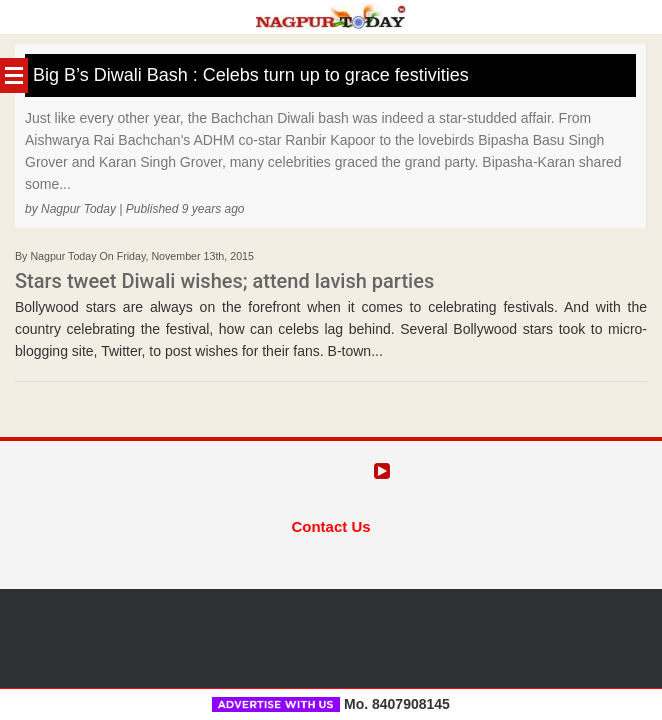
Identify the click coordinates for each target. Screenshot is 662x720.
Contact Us (330, 526)
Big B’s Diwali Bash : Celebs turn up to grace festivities (251, 75)
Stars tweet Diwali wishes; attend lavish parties (224, 281)
